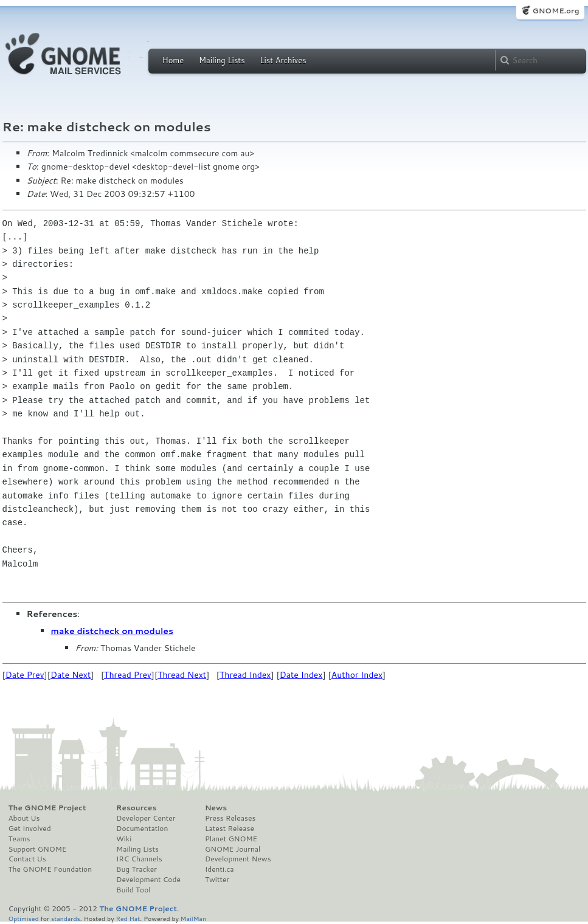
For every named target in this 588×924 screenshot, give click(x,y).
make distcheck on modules (112, 631)
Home (173, 60)
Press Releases (230, 818)
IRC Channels (139, 859)
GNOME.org (555, 11)
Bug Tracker (137, 869)
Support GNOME (38, 849)
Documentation (142, 829)
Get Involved (30, 829)
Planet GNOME (231, 839)
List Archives (283, 60)
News (216, 808)
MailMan (193, 918)
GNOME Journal (233, 849)
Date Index (301, 675)
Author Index (357, 675)
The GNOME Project (47, 808)
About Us (24, 818)
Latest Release (230, 829)
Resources (136, 808)
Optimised (24, 918)
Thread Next (182, 675)
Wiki (124, 839)
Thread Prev (128, 675)
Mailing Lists (222, 60)
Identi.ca (220, 869)
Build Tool (133, 890)
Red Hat (128, 918)
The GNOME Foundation (50, 869)
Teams (19, 839)
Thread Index (245, 675)
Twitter (217, 880)
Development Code (148, 880)
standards (66, 918)
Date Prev (25, 675)
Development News (238, 859)
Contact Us (27, 859)
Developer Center (146, 818)
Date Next (71, 675)
